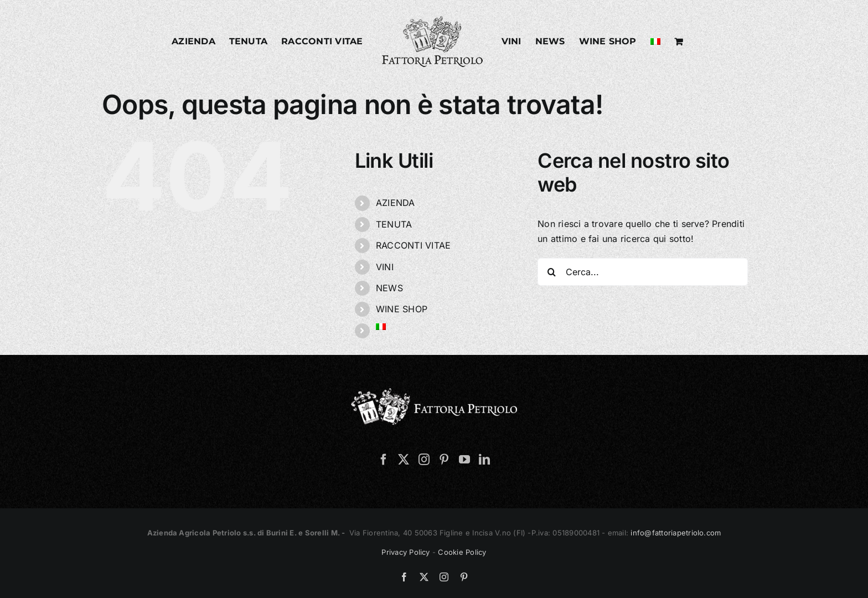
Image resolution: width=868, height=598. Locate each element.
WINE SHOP (402, 309)
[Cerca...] (643, 272)
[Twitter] (404, 460)
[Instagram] (424, 460)
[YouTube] (464, 460)
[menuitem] (655, 42)
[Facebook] (384, 460)
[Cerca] (551, 272)
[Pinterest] (444, 460)
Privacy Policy (405, 552)
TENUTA (394, 224)
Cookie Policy (462, 552)
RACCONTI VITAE (413, 245)
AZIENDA (396, 203)
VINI (385, 267)
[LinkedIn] (484, 460)
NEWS (389, 288)
